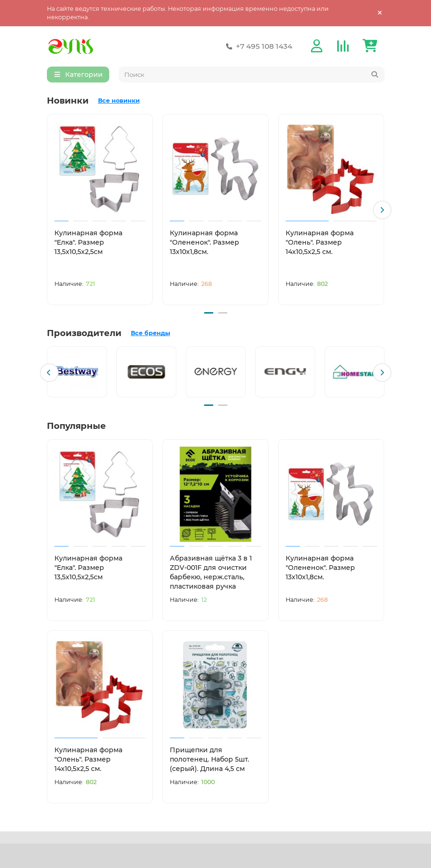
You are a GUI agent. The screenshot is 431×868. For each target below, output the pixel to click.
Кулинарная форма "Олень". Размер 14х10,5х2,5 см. (320, 244)
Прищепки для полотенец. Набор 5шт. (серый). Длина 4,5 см (209, 757)
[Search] (252, 76)
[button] (382, 211)
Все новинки (119, 102)
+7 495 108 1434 (257, 47)
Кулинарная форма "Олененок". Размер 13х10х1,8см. (204, 244)
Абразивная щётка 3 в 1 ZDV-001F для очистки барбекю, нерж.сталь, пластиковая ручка (211, 571)
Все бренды (151, 333)
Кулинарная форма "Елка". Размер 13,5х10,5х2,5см (88, 244)
